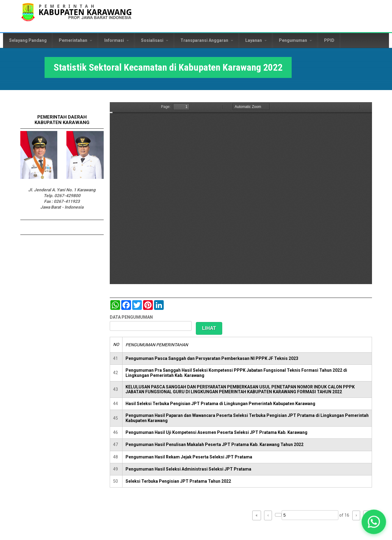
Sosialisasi (155, 40)
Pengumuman (295, 40)
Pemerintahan (75, 40)
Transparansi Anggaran (207, 40)
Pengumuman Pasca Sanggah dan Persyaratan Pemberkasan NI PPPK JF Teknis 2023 (212, 358)
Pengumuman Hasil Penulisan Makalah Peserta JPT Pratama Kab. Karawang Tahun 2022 (214, 444)
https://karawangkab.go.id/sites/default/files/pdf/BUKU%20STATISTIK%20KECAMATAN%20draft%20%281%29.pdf (241, 193)
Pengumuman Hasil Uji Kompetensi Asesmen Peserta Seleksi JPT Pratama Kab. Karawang (216, 432)
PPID (329, 40)
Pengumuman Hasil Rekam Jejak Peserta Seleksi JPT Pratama (189, 457)
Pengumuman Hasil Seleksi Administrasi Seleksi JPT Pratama (188, 469)
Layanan (256, 40)
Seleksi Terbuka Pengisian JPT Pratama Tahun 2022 (178, 481)
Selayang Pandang (28, 40)
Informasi (117, 40)
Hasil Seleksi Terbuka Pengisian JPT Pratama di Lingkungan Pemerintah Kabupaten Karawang (220, 404)
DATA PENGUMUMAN (131, 317)
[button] (374, 522)
